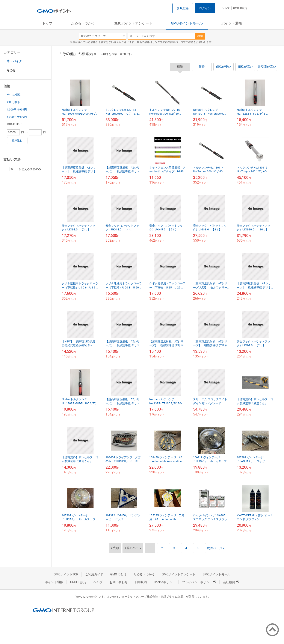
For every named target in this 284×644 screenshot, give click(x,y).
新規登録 (183, 8)
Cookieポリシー (164, 582)
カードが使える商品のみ (23, 169)
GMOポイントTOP (66, 574)
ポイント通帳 (232, 23)
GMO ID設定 (240, 8)
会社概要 (231, 582)
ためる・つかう (83, 23)
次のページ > (216, 548)
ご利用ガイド (94, 574)
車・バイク (14, 61)
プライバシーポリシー (199, 582)
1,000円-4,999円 (17, 110)
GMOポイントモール (187, 23)
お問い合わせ (119, 582)
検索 (200, 36)
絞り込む (17, 141)
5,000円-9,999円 (17, 117)
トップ (47, 23)
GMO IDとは (118, 574)
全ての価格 (14, 95)
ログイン (205, 8)
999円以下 (13, 102)
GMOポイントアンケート (133, 23)
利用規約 (141, 582)
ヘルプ (226, 8)
